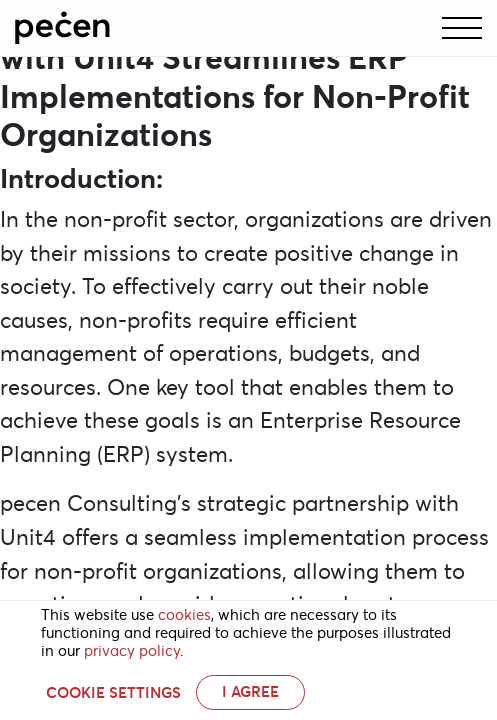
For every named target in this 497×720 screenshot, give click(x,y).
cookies (184, 615)
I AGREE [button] (250, 691)
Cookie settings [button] (113, 693)
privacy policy (132, 651)
